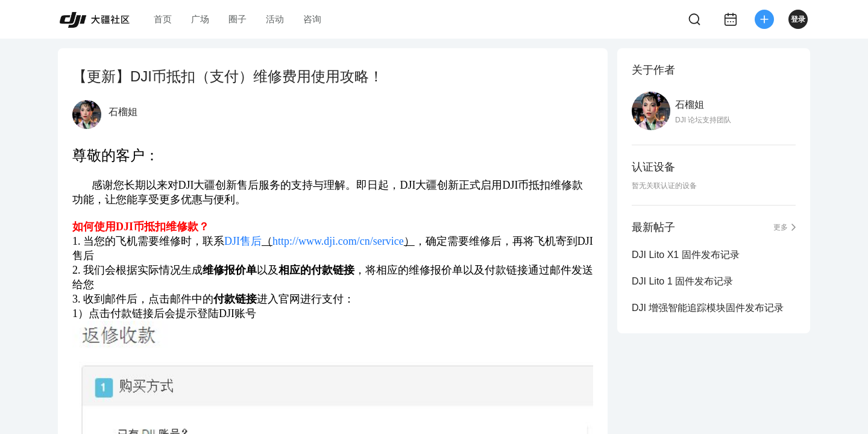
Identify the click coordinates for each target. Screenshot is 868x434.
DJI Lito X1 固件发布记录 (686, 255)
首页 (163, 19)
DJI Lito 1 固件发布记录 (682, 281)
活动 (275, 19)
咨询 (312, 19)
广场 (200, 19)
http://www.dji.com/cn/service (338, 241)
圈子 (237, 19)
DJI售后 (243, 241)
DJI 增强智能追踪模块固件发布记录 (708, 308)
